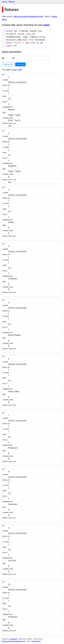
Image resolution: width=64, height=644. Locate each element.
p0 (3, 58)
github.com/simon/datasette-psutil (28, 16)
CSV (20, 70)
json (15, 70)
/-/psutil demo (36, 641)
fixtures (12, 2)
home (4, 2)
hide (46, 25)
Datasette (14, 639)
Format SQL (8, 64)
